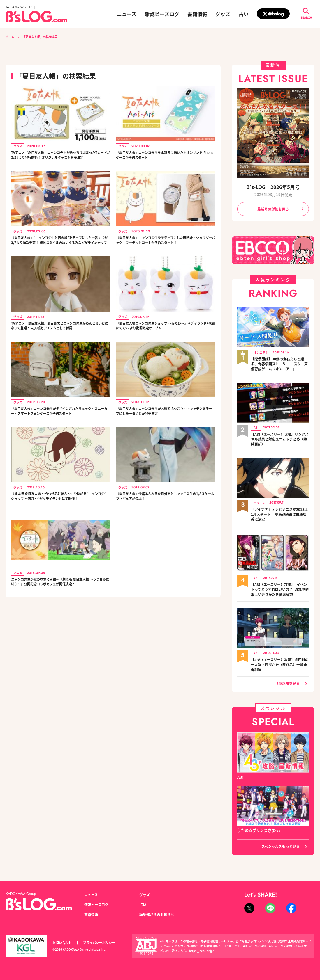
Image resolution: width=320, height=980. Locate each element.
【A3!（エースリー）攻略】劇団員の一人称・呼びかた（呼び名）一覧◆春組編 (279, 664)
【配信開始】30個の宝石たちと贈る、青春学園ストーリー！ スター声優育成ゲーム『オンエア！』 (280, 364)
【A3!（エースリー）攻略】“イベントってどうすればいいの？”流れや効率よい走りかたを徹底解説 (280, 589)
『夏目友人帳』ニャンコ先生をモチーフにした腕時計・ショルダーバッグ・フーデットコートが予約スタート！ (164, 256)
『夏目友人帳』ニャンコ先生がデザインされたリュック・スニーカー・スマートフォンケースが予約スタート (59, 447)
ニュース (127, 14)
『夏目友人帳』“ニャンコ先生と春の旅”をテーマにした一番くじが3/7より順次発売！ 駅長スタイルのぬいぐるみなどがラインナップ (60, 256)
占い (244, 14)
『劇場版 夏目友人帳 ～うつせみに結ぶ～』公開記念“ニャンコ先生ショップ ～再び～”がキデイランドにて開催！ (60, 543)
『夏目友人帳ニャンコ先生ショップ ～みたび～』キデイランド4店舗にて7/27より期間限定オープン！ (165, 351)
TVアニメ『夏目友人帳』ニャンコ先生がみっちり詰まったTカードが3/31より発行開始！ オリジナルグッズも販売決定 (60, 160)
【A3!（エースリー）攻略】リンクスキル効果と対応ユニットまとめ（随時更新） (279, 440)
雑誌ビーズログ (162, 14)
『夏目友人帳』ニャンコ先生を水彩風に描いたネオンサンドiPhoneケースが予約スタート (164, 157)
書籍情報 (197, 14)
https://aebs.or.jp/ (202, 951)
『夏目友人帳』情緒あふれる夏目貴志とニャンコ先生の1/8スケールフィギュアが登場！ (164, 539)
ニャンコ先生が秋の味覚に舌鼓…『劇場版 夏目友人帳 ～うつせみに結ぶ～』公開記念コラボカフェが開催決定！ (60, 638)
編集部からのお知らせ (158, 914)
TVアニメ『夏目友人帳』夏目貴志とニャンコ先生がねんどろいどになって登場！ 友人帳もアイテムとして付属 (60, 351)
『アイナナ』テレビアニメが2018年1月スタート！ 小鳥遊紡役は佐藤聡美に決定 (279, 514)
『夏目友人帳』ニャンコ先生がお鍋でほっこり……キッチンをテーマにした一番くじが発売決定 (164, 447)
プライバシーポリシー (102, 943)
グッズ (223, 14)
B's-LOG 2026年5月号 (273, 187)
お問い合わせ (63, 943)
